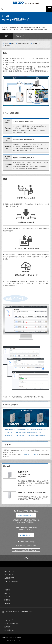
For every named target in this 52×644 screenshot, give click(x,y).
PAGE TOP (46, 638)
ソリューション (9, 575)
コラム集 (7, 603)
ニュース (7, 593)
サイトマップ (9, 620)
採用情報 (7, 600)
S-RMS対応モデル (24, 44)
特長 (6, 44)
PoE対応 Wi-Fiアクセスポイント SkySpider (24, 474)
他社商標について (10, 630)
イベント (7, 596)
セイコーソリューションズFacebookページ (18, 612)
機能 (13, 44)
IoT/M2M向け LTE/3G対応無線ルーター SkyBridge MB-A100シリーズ (26, 430)
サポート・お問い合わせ (12, 581)
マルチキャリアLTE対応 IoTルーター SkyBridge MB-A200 (23, 432)
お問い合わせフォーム (31, 454)
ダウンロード (19, 36)
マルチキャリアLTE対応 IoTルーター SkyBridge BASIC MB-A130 (25, 435)
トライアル (37, 44)
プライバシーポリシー (11, 623)
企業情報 (7, 590)
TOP (7, 36)
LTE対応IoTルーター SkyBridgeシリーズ (32, 493)
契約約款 (7, 627)
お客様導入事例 (9, 578)
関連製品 (8, 46)
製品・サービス (9, 571)
